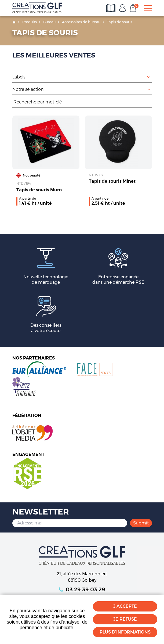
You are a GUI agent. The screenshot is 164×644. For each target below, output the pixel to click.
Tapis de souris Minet (112, 181)
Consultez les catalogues (112, 8)
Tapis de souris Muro (39, 190)
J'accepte (125, 606)
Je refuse (125, 619)
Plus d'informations (125, 632)
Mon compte (122, 8)
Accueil (14, 22)
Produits (30, 22)
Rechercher (149, 102)
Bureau (49, 22)
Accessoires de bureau (81, 22)
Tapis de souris (119, 22)
